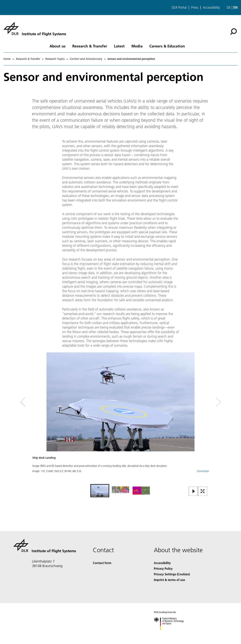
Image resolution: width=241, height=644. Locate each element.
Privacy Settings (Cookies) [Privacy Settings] (172, 574)
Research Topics (55, 59)
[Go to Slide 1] (100, 491)
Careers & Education (167, 46)
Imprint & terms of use (169, 580)
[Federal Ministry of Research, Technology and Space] (172, 633)
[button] (120, 418)
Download (203, 471)
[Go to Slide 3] (141, 491)
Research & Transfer (90, 46)
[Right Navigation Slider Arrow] (205, 402)
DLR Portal (179, 8)
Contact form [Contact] (102, 563)
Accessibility (211, 8)
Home (7, 59)
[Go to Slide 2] (120, 491)
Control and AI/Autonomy (86, 59)
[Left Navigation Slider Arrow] (38, 402)
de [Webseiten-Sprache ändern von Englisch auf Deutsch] (229, 7)
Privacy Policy (163, 568)
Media (137, 46)
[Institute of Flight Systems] (35, 28)
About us (58, 46)
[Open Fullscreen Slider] (203, 492)
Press (195, 8)
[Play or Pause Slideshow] (193, 492)
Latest (119, 46)
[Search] (233, 32)
